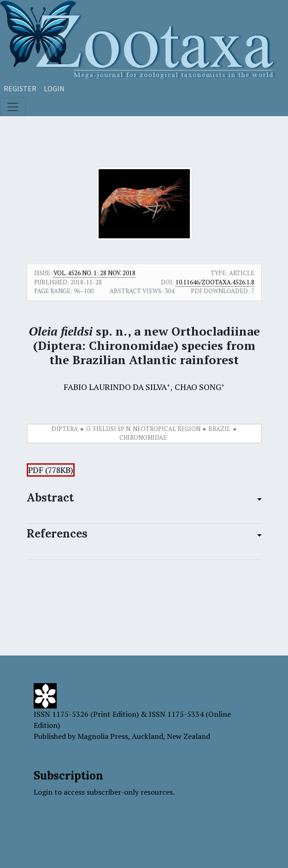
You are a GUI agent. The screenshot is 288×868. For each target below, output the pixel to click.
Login (54, 89)
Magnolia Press (103, 736)
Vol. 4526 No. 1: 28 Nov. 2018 (94, 273)
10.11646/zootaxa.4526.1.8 (215, 282)
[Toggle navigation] (13, 107)
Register (20, 89)
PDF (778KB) (51, 470)
